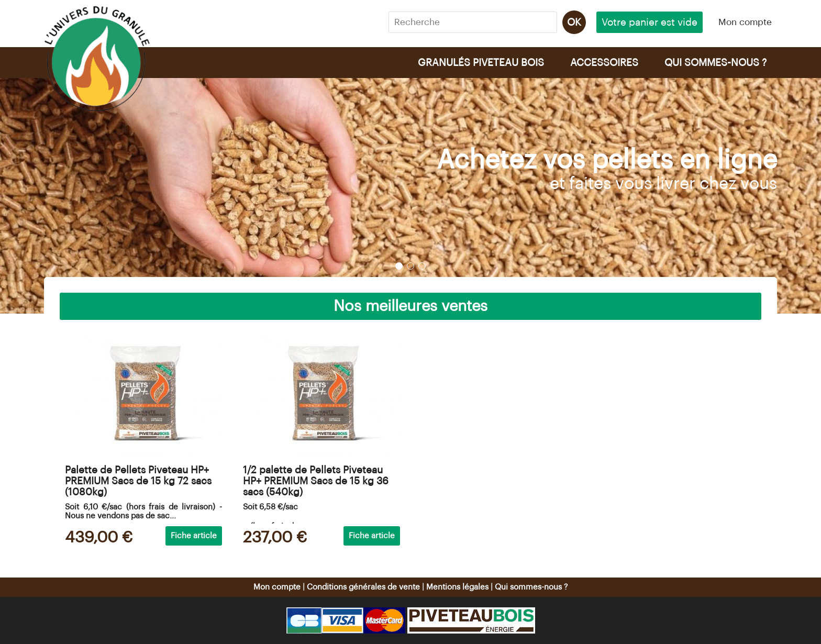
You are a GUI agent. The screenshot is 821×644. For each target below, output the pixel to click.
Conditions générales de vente (363, 587)
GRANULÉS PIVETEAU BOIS (481, 63)
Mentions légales (457, 587)
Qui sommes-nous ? (531, 587)
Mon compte (745, 22)
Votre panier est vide (650, 22)
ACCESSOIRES (604, 63)
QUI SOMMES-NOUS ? (715, 63)
